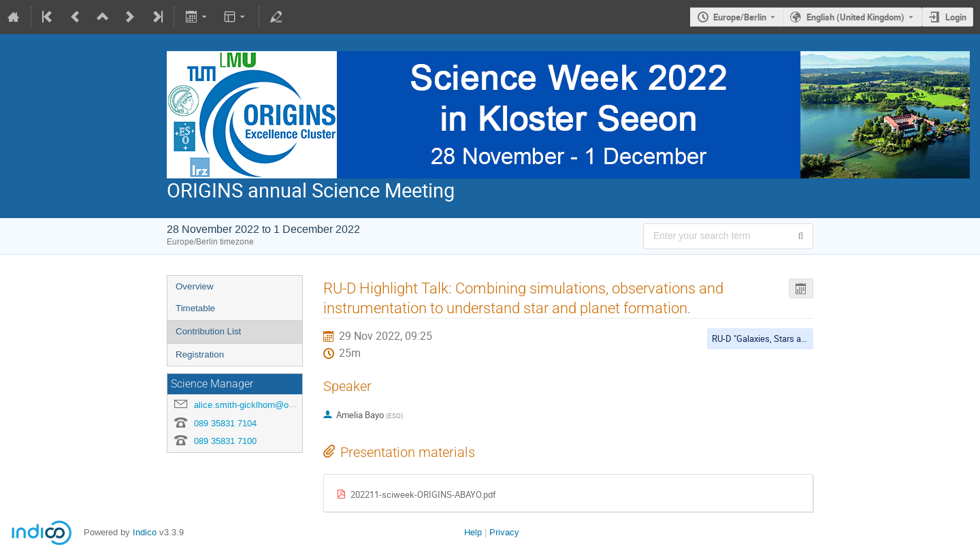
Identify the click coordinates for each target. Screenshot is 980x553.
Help (473, 532)
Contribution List (208, 331)
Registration (200, 354)
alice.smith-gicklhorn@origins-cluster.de (272, 405)
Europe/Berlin (740, 17)
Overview (195, 286)
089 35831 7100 (225, 441)
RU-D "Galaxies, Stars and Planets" (778, 338)
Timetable (195, 308)
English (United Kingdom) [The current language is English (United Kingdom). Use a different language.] (855, 17)
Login (956, 17)
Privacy (504, 532)
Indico (145, 532)
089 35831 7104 (225, 423)
